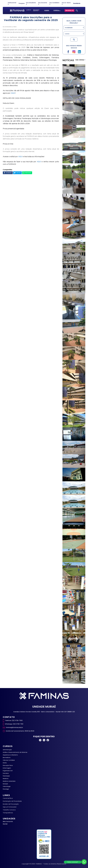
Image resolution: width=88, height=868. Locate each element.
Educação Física (8, 765)
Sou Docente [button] (43, 3)
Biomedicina (7, 758)
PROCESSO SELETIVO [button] (36, 10)
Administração (7, 750)
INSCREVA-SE (69, 10)
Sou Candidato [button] (54, 3)
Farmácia (6, 773)
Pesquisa (22, 3)
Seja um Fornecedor (10, 807)
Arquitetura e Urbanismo (10, 755)
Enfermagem (7, 768)
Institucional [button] (12, 3)
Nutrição (5, 784)
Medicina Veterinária (9, 781)
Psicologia (6, 789)
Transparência (8, 813)
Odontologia (7, 786)
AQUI (13, 93)
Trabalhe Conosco (9, 810)
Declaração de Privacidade (12, 801)
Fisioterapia (6, 776)
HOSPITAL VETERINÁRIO (57, 11)
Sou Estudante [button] (31, 3)
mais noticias (80, 60)
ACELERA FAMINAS (47, 11)
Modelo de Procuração (11, 804)
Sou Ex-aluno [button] (66, 3)
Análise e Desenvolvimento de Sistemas (15, 752)
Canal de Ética (8, 798)
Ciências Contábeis (9, 760)
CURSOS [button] (29, 10)
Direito (5, 763)
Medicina (6, 779)
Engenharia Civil (8, 771)
